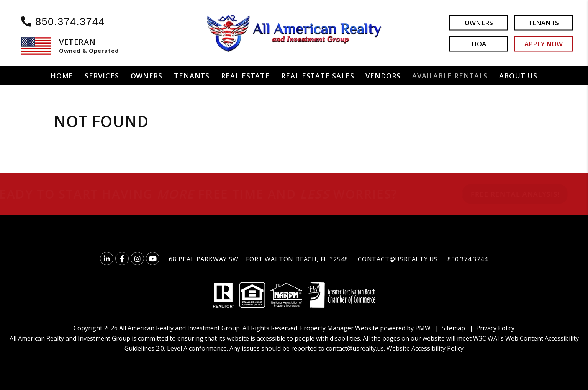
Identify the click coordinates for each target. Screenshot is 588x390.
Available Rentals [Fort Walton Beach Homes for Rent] (450, 76)
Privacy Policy (495, 328)
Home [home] (62, 76)
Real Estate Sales (318, 76)
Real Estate (245, 76)
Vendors (383, 76)
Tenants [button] (543, 22)
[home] (294, 33)
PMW (423, 328)
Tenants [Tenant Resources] (192, 76)
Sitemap (453, 328)
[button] (107, 259)
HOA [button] (479, 43)
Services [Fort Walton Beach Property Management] (102, 76)
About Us (518, 76)
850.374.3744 (70, 22)
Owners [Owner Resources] (147, 76)
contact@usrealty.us (398, 259)
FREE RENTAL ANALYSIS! (503, 194)
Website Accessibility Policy (425, 348)
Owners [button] (479, 22)
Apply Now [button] (544, 43)
